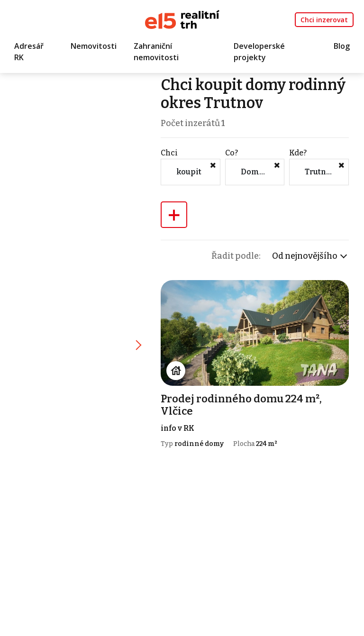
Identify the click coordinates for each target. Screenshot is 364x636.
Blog (342, 46)
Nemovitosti (94, 46)
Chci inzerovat (324, 20)
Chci (169, 153)
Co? (232, 153)
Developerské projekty (259, 52)
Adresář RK (29, 52)
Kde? (298, 153)
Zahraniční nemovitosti (156, 52)
